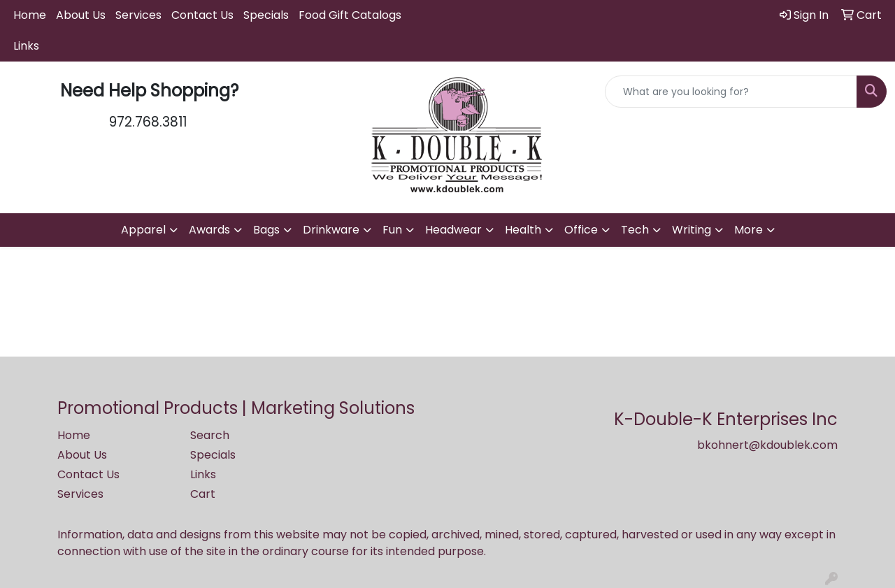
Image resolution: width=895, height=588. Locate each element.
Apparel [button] (143, 230)
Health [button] (523, 230)
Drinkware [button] (331, 230)
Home (30, 15)
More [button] (749, 230)
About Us (81, 15)
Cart (203, 494)
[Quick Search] (731, 92)
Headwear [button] (453, 230)
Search (210, 435)
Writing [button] (692, 230)
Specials (266, 15)
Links (26, 46)
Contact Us (202, 15)
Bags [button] (266, 230)
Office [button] (581, 230)
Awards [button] (209, 230)
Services (138, 15)
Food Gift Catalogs (350, 15)
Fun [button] (392, 230)
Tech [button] (635, 230)
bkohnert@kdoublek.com (767, 445)
